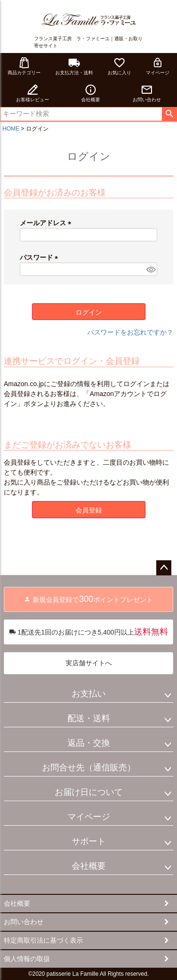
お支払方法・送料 (74, 66)
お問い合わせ (147, 93)
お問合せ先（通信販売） (89, 768)
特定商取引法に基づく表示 (43, 940)
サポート (89, 841)
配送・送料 (89, 718)
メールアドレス (47, 223)
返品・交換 (89, 743)
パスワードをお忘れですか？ (130, 332)
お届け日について (89, 792)
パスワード (41, 257)
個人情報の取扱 (27, 959)
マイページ (158, 66)
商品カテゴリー (24, 66)
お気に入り (119, 66)
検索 (169, 114)
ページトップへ (164, 568)
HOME (11, 129)
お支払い (89, 694)
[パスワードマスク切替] (150, 269)
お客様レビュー (33, 93)
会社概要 (91, 93)
